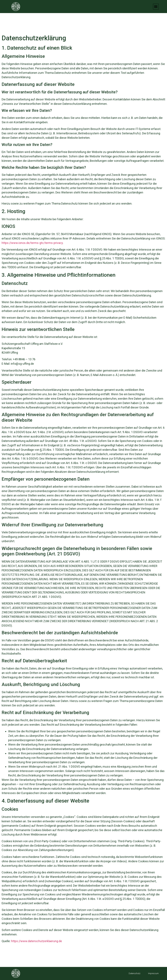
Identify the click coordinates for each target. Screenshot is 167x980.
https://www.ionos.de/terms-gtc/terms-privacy (32, 243)
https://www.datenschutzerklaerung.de (37, 941)
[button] (156, 7)
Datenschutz (135, 973)
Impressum (153, 973)
